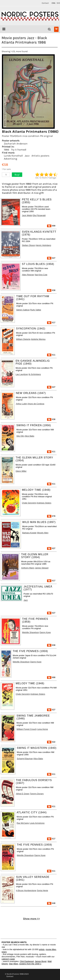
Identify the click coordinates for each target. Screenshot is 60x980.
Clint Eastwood (27, 961)
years (4, 952)
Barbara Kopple (29, 533)
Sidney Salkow (23, 310)
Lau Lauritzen (22, 374)
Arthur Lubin (21, 404)
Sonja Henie (42, 890)
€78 (51, 516)
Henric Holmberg (43, 245)
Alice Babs (29, 436)
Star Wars (14, 964)
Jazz (27, 156)
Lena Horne (43, 729)
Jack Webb (27, 215)
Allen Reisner (28, 275)
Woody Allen (43, 533)
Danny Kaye (45, 632)
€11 (51, 355)
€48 (51, 903)
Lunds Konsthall (13, 156)
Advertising (10, 159)
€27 (51, 258)
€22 (51, 742)
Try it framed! (19, 150)
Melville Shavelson (31, 632)
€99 (51, 226)
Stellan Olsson (29, 245)
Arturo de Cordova (36, 404)
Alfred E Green (23, 794)
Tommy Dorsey (37, 794)
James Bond (40, 961)
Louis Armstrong (37, 823)
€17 (51, 323)
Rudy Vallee (36, 310)
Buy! (17, 175)
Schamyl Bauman (25, 759)
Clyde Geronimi (29, 503)
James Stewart (42, 568)
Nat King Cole (41, 275)
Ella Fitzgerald (39, 215)
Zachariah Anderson (16, 144)
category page (8, 959)
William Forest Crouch (27, 729)
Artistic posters (40, 156)
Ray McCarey (23, 823)
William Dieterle (23, 339)
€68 (51, 677)
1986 (6, 150)
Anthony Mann (28, 568)
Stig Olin (20, 436)
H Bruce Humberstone (26, 890)
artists (42, 949)
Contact (45, 3)
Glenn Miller (21, 471)
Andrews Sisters (44, 503)
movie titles (51, 949)
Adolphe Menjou (38, 339)
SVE (58, 3)
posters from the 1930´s (30, 964)
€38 (51, 290)
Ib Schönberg (35, 374)
